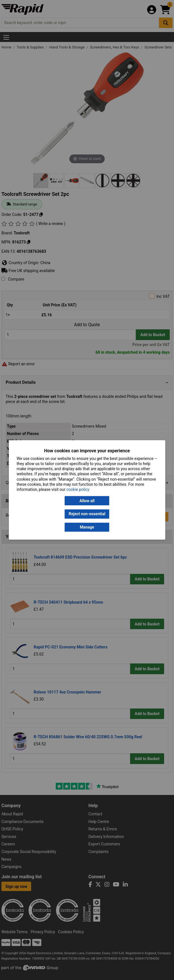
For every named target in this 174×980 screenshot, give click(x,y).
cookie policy (78, 489)
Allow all (87, 501)
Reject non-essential (87, 514)
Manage (87, 527)
